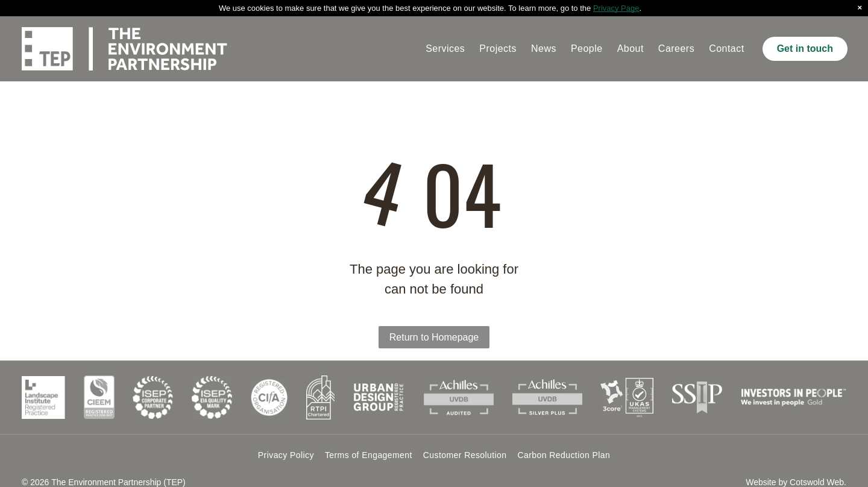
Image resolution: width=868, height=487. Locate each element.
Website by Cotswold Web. (796, 482)
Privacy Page (616, 8)
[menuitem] (445, 49)
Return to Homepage (434, 337)
